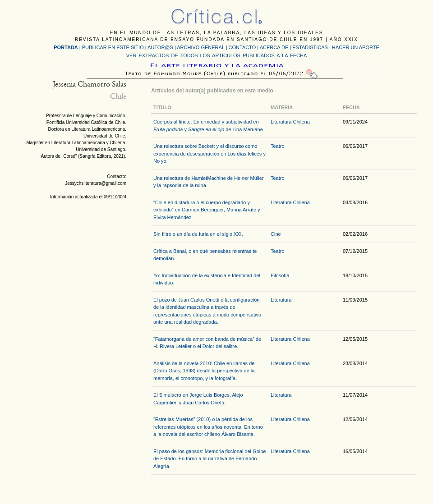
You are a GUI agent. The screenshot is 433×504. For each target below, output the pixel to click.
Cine (276, 234)
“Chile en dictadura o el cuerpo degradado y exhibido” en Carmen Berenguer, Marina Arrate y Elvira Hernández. (207, 210)
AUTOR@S (161, 47)
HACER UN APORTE (356, 47)
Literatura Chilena (290, 122)
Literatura (281, 300)
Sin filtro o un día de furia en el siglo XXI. (198, 234)
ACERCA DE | (276, 47)
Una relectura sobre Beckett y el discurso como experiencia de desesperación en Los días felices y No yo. (210, 153)
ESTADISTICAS (310, 47)
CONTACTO (242, 47)
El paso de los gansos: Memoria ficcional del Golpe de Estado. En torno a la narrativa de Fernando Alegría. (210, 459)
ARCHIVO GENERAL (200, 47)
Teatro (278, 146)
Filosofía (280, 275)
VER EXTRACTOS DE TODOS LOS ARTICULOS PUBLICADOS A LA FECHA (216, 55)
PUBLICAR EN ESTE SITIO (113, 47)
